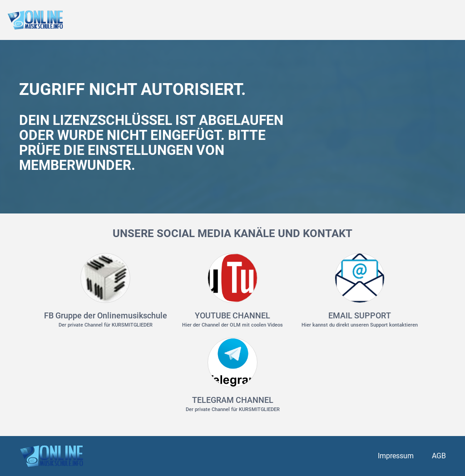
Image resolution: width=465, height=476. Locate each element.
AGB (439, 456)
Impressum (396, 456)
